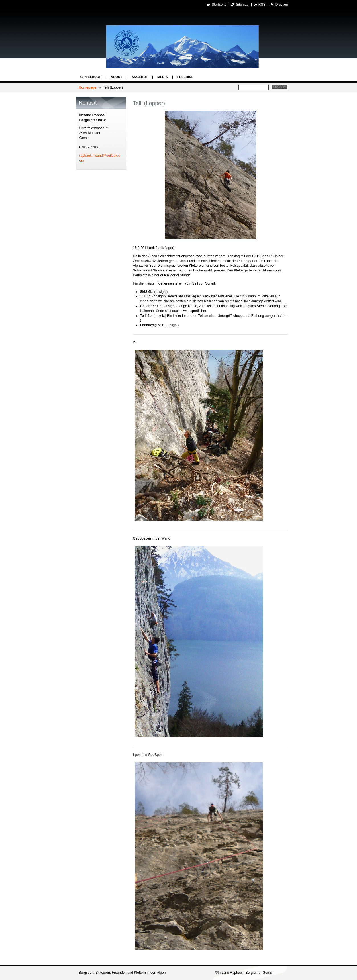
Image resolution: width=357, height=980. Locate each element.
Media (163, 77)
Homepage (88, 87)
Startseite (219, 5)
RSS (262, 5)
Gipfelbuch (91, 77)
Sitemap (242, 5)
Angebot (140, 77)
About (117, 77)
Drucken (282, 5)
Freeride (185, 77)
